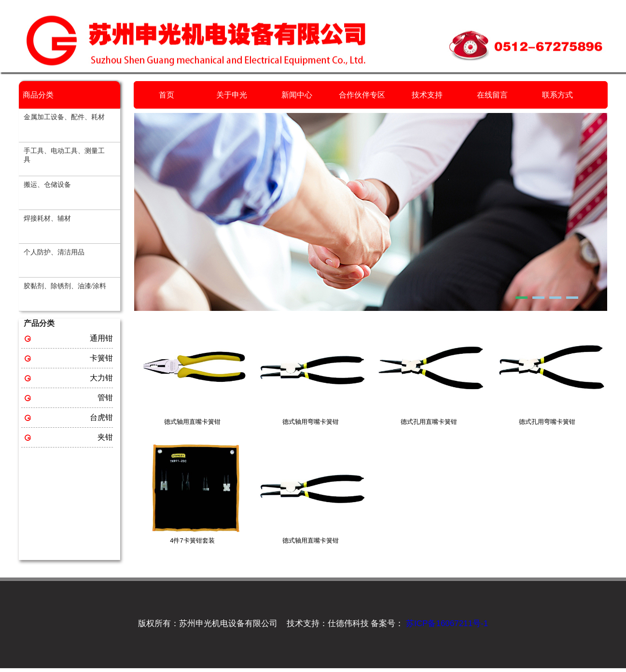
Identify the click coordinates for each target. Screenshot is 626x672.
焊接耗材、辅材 (47, 218)
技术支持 (427, 95)
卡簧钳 (101, 358)
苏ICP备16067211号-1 (446, 623)
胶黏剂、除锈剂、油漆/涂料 (65, 286)
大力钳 (101, 378)
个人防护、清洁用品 (54, 252)
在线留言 (492, 95)
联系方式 (557, 95)
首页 (167, 95)
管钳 (105, 398)
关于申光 (232, 95)
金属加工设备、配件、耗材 (64, 117)
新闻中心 (297, 95)
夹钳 (105, 437)
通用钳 (101, 338)
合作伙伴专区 (362, 95)
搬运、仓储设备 (47, 185)
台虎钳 (101, 417)
